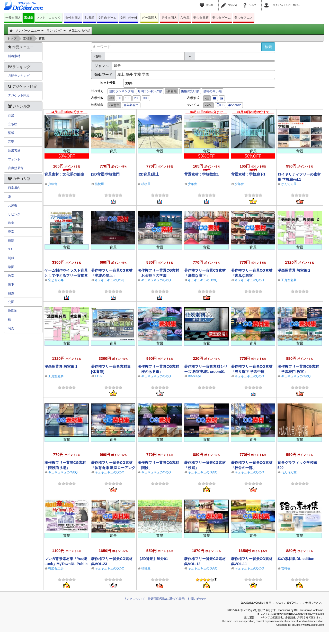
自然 (11, 293)
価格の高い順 (212, 91)
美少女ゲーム (221, 18)
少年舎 (53, 184)
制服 (11, 258)
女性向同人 (73, 18)
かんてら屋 (289, 184)
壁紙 (11, 133)
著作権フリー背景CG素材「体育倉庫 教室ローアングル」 (113, 468)
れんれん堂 (289, 472)
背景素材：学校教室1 (201, 174)
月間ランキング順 (150, 91)
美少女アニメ (244, 18)
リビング (14, 214)
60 (119, 98)
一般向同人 (13, 18)
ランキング (56, 31)
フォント (14, 159)
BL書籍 (89, 18)
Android (235, 105)
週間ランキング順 (121, 91)
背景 (11, 115)
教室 (11, 276)
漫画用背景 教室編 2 (294, 270)
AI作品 (185, 18)
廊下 (11, 284)
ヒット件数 (108, 83)
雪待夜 (286, 568)
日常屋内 (14, 188)
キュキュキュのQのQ (109, 280)
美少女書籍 (201, 18)
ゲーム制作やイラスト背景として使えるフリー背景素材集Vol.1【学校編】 (66, 275)
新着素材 (14, 56)
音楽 (11, 142)
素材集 (29, 18)
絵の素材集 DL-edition (296, 559)
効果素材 (14, 151)
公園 (11, 302)
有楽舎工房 (56, 568)
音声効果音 (16, 168)
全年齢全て (131, 105)
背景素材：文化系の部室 (64, 174)
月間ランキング (19, 76)
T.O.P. (99, 376)
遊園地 (13, 311)
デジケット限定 (19, 95)
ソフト (41, 18)
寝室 (11, 232)
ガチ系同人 (149, 18)
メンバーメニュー (29, 31)
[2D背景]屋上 (148, 174)
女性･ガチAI (128, 18)
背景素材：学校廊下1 (248, 174)
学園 (11, 267)
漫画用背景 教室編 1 (61, 366)
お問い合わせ (197, 599)
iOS (220, 105)
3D (10, 249)
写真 (11, 328)
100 (128, 98)
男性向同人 (169, 18)
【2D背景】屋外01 (153, 559)
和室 (11, 223)
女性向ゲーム (107, 18)
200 (137, 98)
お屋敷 (13, 206)
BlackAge (194, 376)
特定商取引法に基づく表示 (166, 599)
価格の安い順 (190, 91)
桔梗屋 (99, 184)
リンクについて (134, 599)
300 (146, 98)
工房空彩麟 (289, 280)
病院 (11, 241)
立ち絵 (13, 124)
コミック (55, 18)
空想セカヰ (56, 280)
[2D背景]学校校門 (105, 174)
